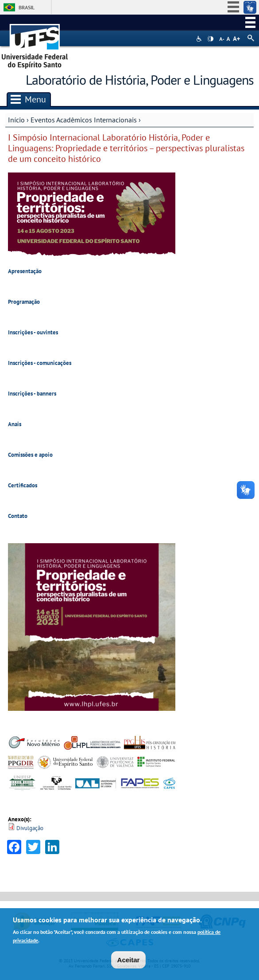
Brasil (27, 7)
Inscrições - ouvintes (33, 332)
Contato (18, 516)
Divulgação (30, 828)
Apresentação (25, 271)
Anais (15, 424)
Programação (24, 302)
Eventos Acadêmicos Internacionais (84, 120)
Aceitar (129, 961)
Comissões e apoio (30, 455)
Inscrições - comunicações (40, 363)
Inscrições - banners (32, 394)
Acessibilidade (200, 39)
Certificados (23, 485)
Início (16, 120)
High (210, 39)
